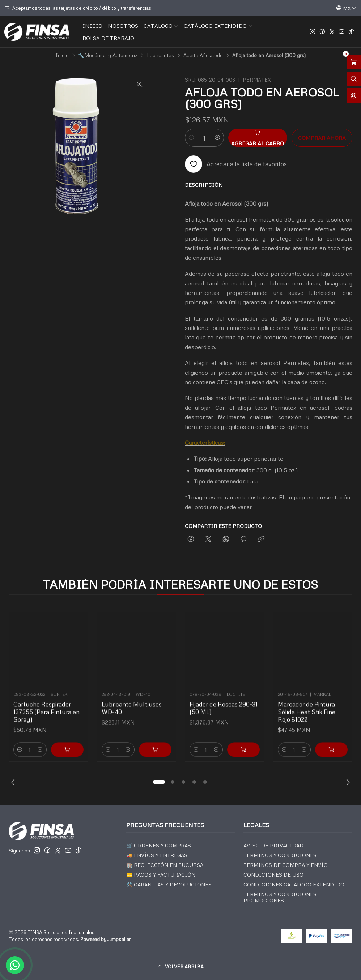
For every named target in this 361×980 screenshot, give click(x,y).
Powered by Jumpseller (105, 939)
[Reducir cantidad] (191, 138)
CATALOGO (161, 26)
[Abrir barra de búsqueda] (354, 79)
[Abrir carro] (354, 62)
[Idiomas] (346, 8)
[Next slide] (347, 782)
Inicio (62, 55)
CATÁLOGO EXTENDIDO (218, 26)
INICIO (92, 26)
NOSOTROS (123, 26)
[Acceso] (354, 96)
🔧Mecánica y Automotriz (108, 55)
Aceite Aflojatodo (203, 55)
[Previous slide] (14, 782)
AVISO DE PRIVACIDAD (273, 845)
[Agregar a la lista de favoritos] (236, 164)
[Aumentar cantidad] (217, 138)
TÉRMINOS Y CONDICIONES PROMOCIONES (280, 897)
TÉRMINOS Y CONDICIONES (280, 855)
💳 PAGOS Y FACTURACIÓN (161, 875)
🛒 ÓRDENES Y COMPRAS (159, 845)
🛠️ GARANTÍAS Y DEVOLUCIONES (169, 884)
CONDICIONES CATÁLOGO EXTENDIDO (294, 884)
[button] (159, 782)
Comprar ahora (322, 138)
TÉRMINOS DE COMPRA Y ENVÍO (286, 865)
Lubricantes (160, 55)
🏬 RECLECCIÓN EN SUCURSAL (166, 865)
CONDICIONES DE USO (273, 875)
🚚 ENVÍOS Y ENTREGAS (157, 855)
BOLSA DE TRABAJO (108, 38)
